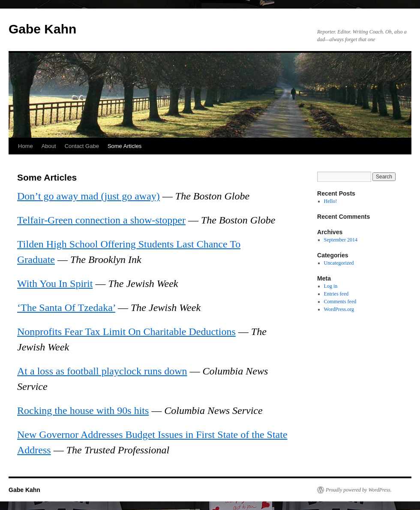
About (49, 146)
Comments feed (340, 302)
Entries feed (336, 294)
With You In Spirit (55, 284)
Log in (331, 286)
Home (25, 146)
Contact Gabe (82, 146)
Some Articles (124, 146)
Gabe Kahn (42, 29)
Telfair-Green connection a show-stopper (101, 220)
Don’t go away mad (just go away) (88, 196)
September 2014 (341, 240)
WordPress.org (339, 309)
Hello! (331, 201)
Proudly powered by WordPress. (359, 490)
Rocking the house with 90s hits (83, 410)
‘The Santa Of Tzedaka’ (66, 308)
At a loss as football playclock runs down (102, 371)
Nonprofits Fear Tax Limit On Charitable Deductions (126, 332)
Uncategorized (339, 263)
